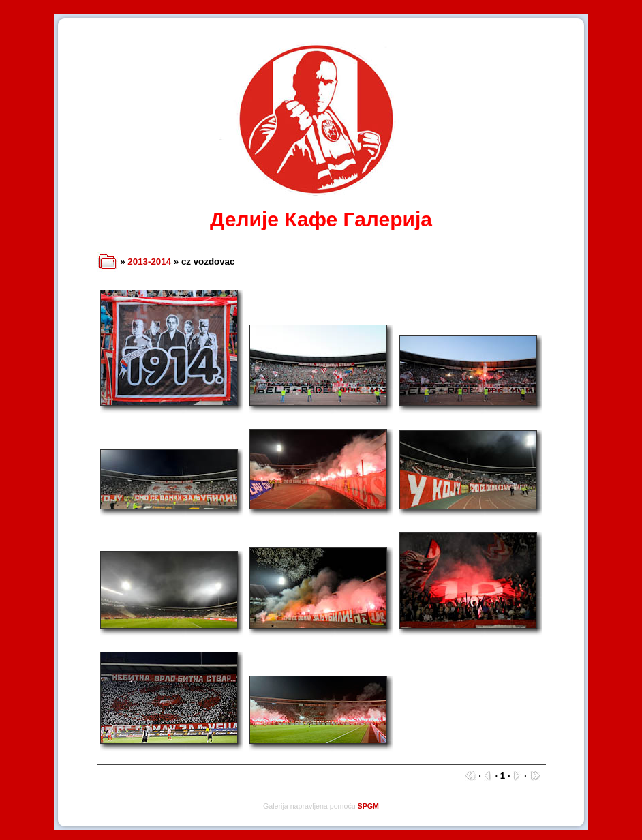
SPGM (368, 806)
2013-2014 (149, 261)
